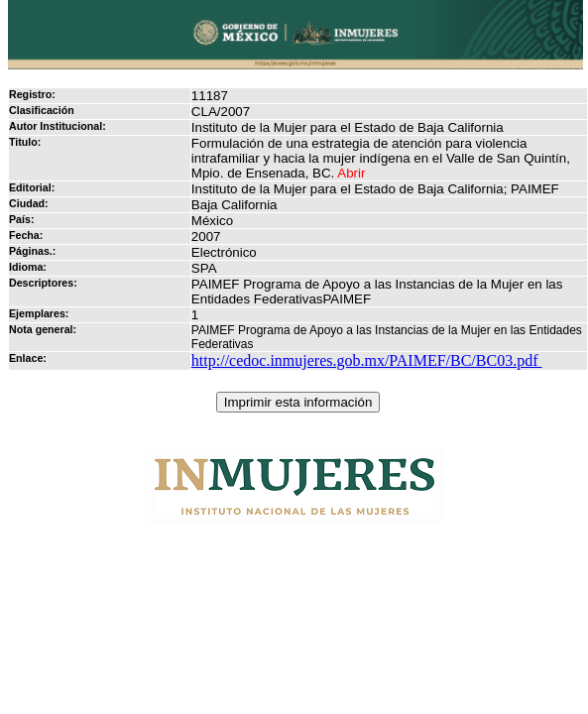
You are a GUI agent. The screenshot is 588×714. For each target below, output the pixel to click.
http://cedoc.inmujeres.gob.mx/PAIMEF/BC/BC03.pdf (367, 360)
